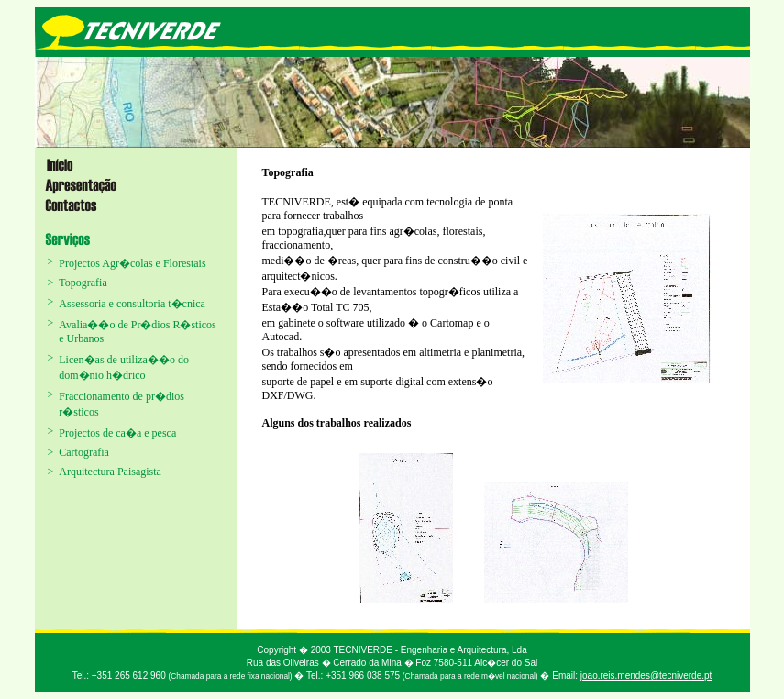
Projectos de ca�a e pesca (117, 433)
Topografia (83, 283)
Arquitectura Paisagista (110, 472)
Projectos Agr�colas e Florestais (132, 263)
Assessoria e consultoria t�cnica (132, 304)
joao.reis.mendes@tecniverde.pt (646, 676)
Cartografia (84, 452)
